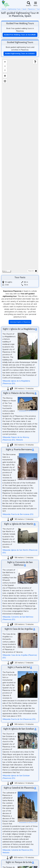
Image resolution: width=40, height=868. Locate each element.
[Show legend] (35, 62)
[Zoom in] (5, 62)
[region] (20, 166)
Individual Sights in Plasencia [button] (20, 322)
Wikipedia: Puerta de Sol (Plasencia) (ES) (19, 719)
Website (19, 440)
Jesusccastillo (23, 411)
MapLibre (31, 271)
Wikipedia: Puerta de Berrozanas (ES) (18, 514)
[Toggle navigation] (36, 4)
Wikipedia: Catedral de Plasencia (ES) (18, 850)
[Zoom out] (5, 66)
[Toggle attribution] (36, 271)
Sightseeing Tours (14, 9)
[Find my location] (5, 76)
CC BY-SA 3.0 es (32, 411)
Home (4, 9)
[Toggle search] (29, 4)
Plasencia (31, 9)
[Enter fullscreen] (5, 81)
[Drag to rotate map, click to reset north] (5, 70)
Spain (24, 9)
